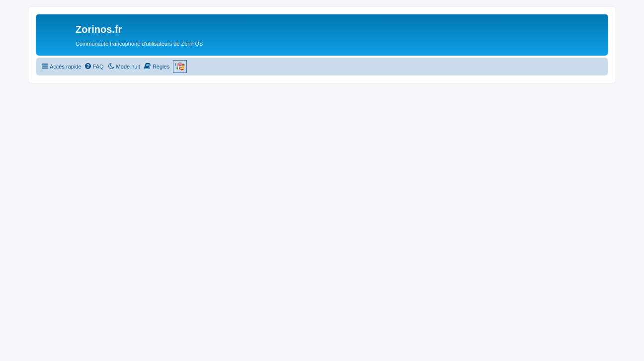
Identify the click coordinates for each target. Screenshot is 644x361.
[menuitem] (94, 67)
